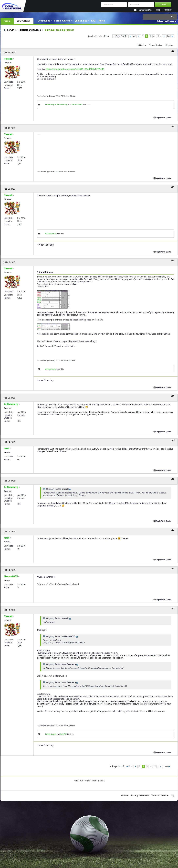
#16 (172, 441)
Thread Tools (155, 45)
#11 (172, 51)
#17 (172, 479)
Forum (7, 21)
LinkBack (141, 45)
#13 (172, 187)
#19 (172, 569)
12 (158, 36)
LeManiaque (51, 105)
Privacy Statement (140, 795)
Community (44, 21)
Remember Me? (145, 10)
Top (173, 795)
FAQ (93, 21)
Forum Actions (62, 21)
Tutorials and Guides (29, 30)
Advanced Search (166, 21)
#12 (172, 126)
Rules (102, 21)
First (132, 36)
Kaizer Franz (77, 105)
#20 (172, 608)
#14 (172, 261)
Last (170, 36)
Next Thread (97, 781)
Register (168, 10)
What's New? (24, 21)
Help (158, 10)
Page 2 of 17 (121, 36)
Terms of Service (160, 795)
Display (169, 45)
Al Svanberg (62, 105)
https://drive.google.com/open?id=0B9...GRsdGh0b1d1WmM (75, 69)
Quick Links (81, 21)
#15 (172, 396)
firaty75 (63, 734)
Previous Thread (83, 781)
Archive (125, 795)
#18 (172, 530)
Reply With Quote (163, 117)
